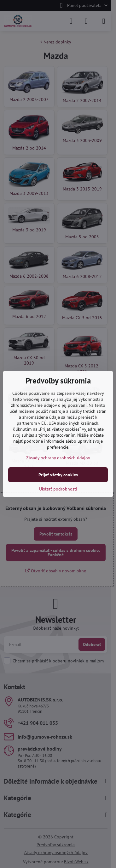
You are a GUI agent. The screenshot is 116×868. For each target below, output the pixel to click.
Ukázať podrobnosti (58, 489)
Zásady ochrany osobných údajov (58, 458)
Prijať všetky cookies (58, 475)
